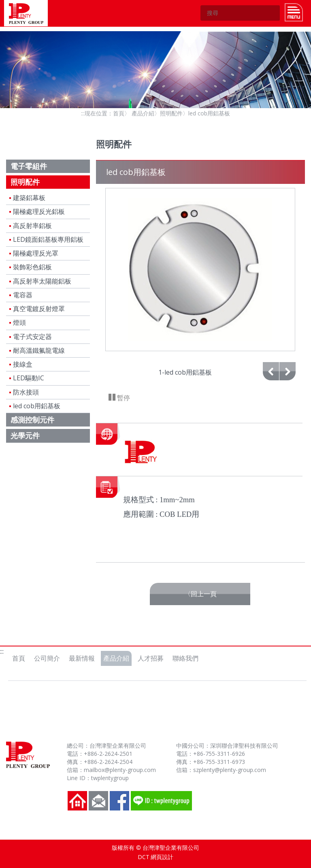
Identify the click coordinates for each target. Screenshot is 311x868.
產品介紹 (143, 113)
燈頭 (19, 322)
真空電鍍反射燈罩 (39, 309)
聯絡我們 (185, 658)
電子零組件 (29, 166)
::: (83, 113)
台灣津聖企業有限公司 (26, 13)
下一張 (288, 380)
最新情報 (82, 658)
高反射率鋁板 (32, 226)
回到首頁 (77, 801)
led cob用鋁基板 (37, 406)
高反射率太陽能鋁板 (42, 281)
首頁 (119, 113)
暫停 (123, 398)
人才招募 (151, 658)
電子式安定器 (32, 337)
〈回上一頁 (200, 594)
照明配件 (171, 113)
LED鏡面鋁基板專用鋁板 (48, 239)
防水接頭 (26, 392)
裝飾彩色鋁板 (32, 267)
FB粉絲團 (119, 801)
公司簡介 (47, 658)
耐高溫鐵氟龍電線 (39, 350)
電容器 (23, 295)
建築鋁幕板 (29, 198)
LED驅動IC (29, 378)
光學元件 (25, 435)
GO (272, 13)
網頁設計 (162, 857)
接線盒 (23, 364)
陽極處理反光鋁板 (39, 211)
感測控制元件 (32, 420)
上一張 (271, 380)
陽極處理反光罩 (36, 253)
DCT (144, 857)
